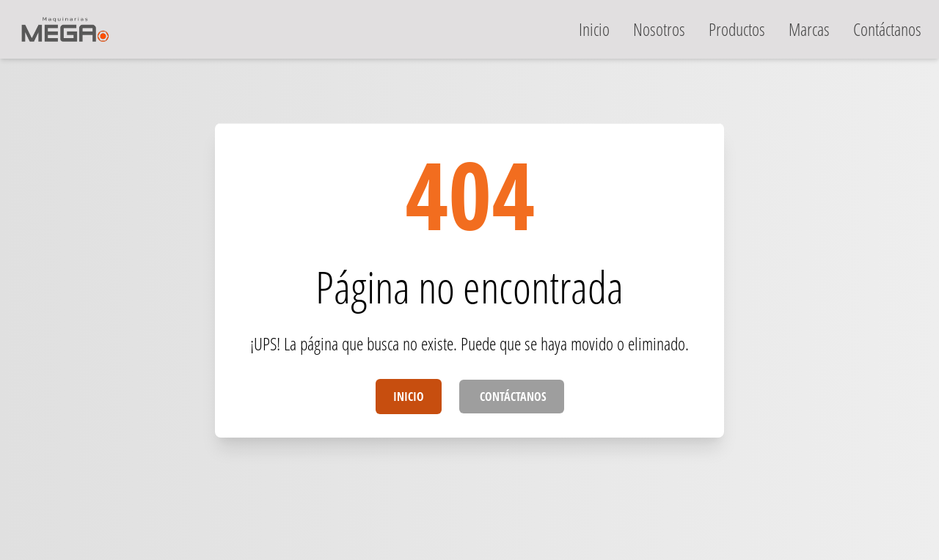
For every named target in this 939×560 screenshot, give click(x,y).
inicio (594, 29)
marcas (809, 29)
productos (737, 29)
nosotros (659, 29)
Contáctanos (512, 397)
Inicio (409, 397)
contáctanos (887, 29)
